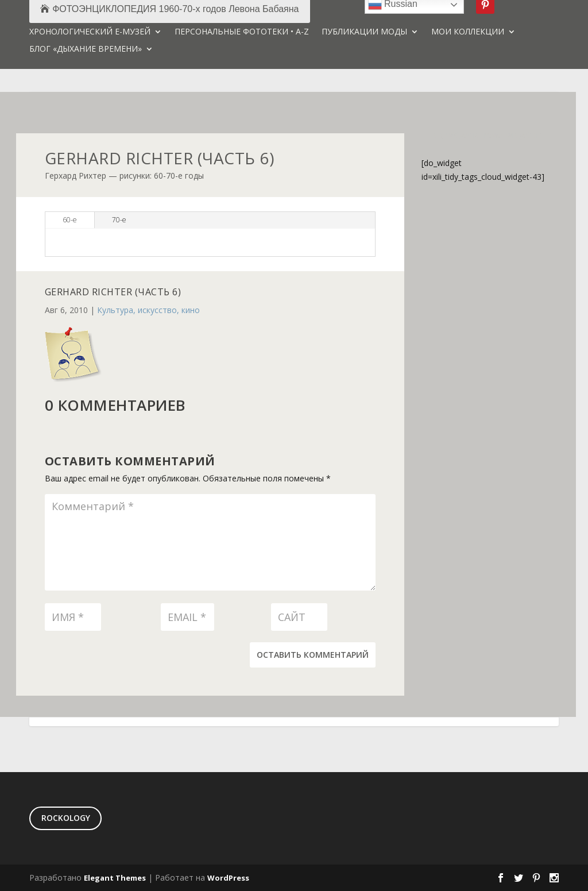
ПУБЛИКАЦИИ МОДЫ (364, 32)
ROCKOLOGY (66, 818)
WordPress (228, 878)
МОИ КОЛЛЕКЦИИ (468, 32)
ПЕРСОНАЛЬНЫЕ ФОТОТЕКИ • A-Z (242, 32)
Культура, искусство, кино (148, 310)
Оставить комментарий (313, 655)
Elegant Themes (115, 878)
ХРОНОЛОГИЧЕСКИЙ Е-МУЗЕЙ (90, 32)
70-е (119, 220)
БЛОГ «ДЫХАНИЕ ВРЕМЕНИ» (86, 49)
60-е (70, 220)
